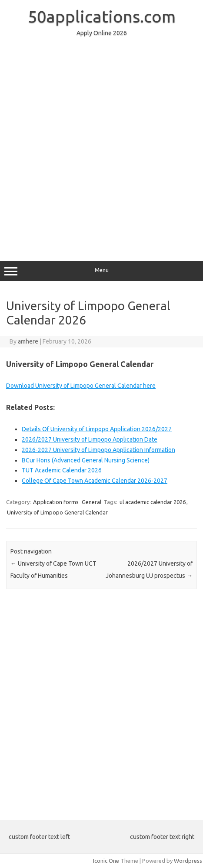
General (92, 502)
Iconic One (106, 861)
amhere (28, 341)
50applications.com (102, 16)
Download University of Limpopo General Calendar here (81, 386)
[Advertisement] (101, 145)
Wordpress (188, 861)
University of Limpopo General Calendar (57, 512)
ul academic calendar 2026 (153, 502)
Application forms (56, 502)
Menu (101, 271)
